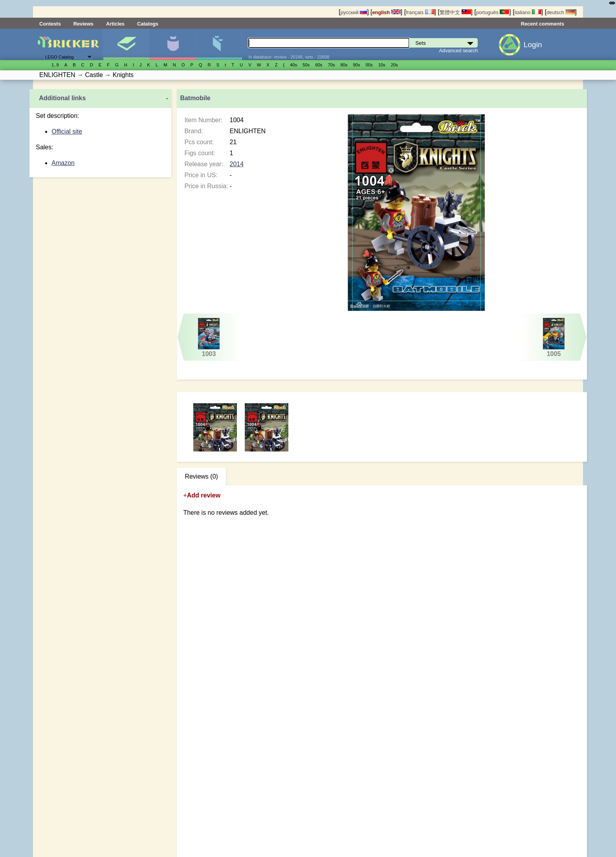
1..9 (55, 65)
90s (357, 65)
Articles (115, 24)
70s (331, 65)
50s (306, 65)
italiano (528, 12)
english (387, 12)
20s (394, 65)
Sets (126, 44)
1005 (554, 338)
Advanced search (459, 50)
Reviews (83, 24)
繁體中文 (455, 12)
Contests (50, 24)
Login (533, 45)
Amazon (63, 163)
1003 (209, 338)
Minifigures (173, 44)
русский (354, 12)
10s (382, 65)
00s (369, 65)
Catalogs (148, 24)
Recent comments (543, 24)
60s (319, 65)
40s (293, 65)
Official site (67, 131)
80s (344, 65)
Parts (219, 44)
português (493, 12)
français (420, 12)
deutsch (561, 12)
